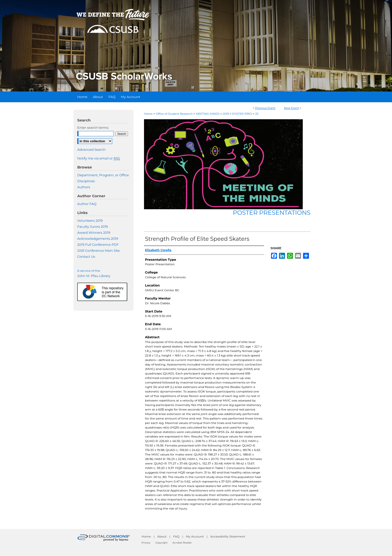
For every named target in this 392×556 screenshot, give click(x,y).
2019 (226, 114)
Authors (84, 187)
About (162, 536)
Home (148, 114)
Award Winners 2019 (94, 232)
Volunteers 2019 (90, 220)
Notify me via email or (99, 158)
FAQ (176, 536)
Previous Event (265, 108)
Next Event (291, 108)
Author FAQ (87, 204)
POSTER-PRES (242, 114)
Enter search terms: (93, 127)
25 (257, 114)
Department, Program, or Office (103, 175)
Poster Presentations (272, 213)
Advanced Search (91, 149)
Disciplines (86, 181)
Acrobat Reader (182, 543)
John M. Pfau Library (94, 276)
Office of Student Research (174, 114)
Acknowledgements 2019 (98, 238)
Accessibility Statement (228, 536)
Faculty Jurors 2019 (92, 226)
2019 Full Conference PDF (98, 244)
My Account (195, 536)
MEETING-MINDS (208, 114)
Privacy (146, 543)
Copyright (161, 543)
